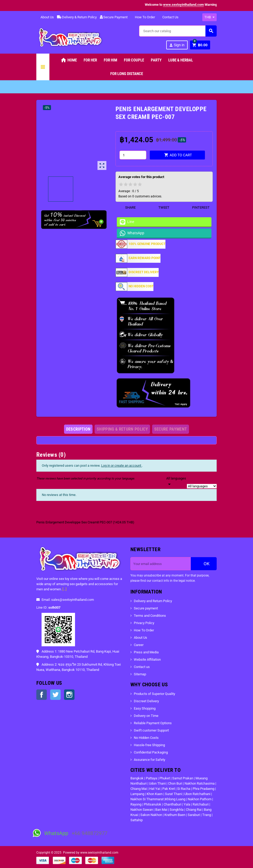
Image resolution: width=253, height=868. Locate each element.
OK (204, 564)
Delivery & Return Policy (77, 17)
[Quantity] (133, 155)
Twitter (55, 695)
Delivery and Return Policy (153, 601)
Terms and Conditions (150, 616)
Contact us (142, 667)
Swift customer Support (151, 730)
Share (127, 207)
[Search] (178, 31)
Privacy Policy (144, 623)
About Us (45, 17)
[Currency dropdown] (209, 17)
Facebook (42, 695)
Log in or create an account (122, 466)
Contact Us (168, 17)
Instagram (69, 695)
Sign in (177, 45)
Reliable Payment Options (153, 723)
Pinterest (198, 207)
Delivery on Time (146, 716)
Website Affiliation (147, 659)
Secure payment (146, 608)
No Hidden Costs (146, 738)
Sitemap (140, 674)
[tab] (78, 429)
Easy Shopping (145, 708)
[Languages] (176, 482)
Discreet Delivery (146, 701)
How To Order (143, 17)
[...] (64, 589)
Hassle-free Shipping (149, 745)
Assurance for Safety (149, 760)
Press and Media (146, 652)
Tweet (161, 207)
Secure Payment (114, 17)
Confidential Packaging (151, 752)
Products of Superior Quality (154, 694)
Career (139, 645)
